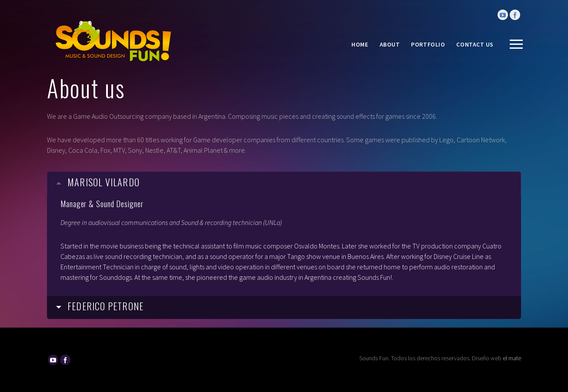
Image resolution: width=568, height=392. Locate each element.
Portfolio (428, 44)
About (390, 44)
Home (360, 44)
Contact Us (475, 44)
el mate (512, 358)
